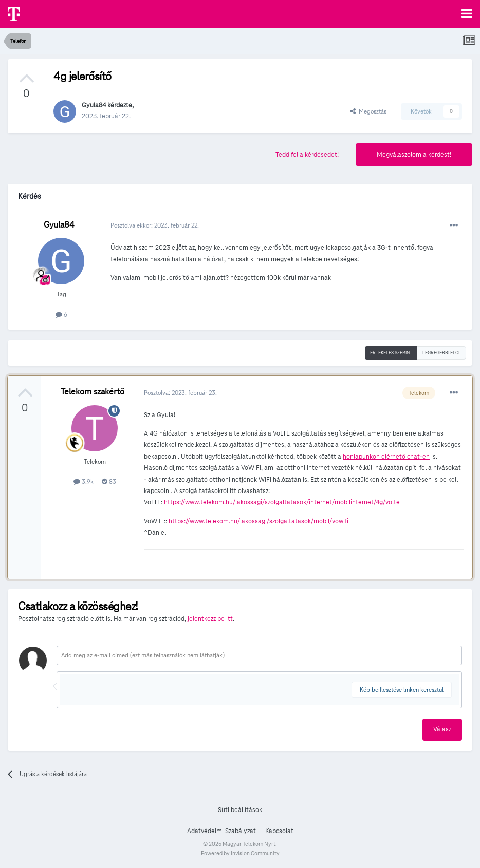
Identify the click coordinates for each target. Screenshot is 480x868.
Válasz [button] (442, 729)
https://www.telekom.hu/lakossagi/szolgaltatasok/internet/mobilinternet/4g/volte (282, 502)
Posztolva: (180, 393)
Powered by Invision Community (240, 853)
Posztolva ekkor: (155, 225)
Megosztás (368, 111)
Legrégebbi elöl (442, 353)
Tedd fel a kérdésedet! (307, 155)
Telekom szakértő (93, 392)
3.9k (84, 482)
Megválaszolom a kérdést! (414, 155)
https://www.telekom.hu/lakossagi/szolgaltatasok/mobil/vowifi (259, 521)
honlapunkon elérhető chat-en (386, 457)
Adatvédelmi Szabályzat (221, 831)
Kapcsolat (279, 831)
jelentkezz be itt (210, 619)
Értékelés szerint (391, 353)
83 (109, 482)
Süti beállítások (240, 810)
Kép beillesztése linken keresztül (402, 690)
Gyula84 (94, 105)
